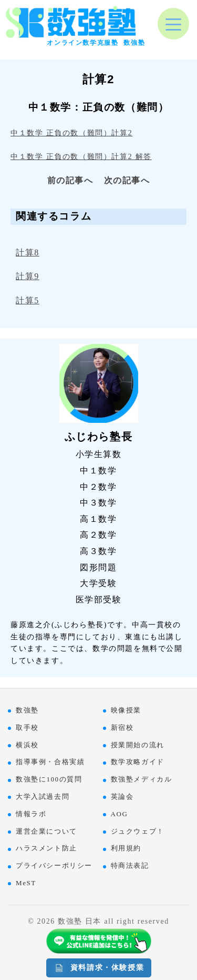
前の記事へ (70, 180)
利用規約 (126, 848)
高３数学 (98, 551)
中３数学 (98, 503)
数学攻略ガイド (138, 762)
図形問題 (98, 567)
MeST (26, 883)
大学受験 (98, 583)
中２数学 (98, 487)
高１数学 (98, 519)
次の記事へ (127, 180)
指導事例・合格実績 (50, 762)
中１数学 (98, 471)
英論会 (122, 796)
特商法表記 (130, 865)
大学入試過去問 (43, 796)
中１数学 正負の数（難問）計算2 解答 (81, 156)
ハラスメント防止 (46, 848)
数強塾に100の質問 (49, 779)
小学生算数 (99, 454)
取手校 (27, 727)
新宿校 (122, 727)
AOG (120, 814)
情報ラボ (31, 814)
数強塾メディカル (142, 779)
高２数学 (98, 535)
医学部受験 (99, 600)
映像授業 (126, 710)
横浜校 (27, 745)
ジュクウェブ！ (138, 831)
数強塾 (27, 710)
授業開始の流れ (138, 745)
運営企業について (46, 831)
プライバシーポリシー (54, 865)
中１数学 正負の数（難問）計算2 (71, 133)
